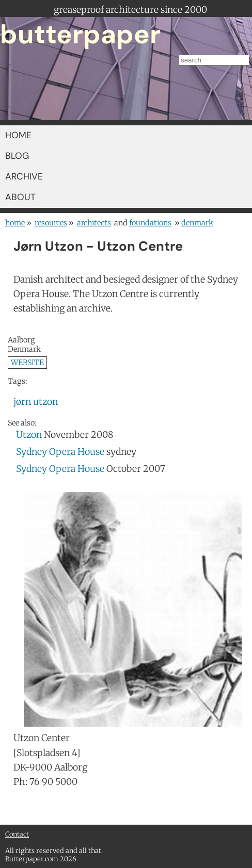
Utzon (29, 435)
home (15, 223)
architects (94, 223)
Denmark (197, 223)
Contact (17, 834)
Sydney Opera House (60, 452)
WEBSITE (27, 363)
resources (51, 223)
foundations (150, 223)
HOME (18, 135)
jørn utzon (36, 402)
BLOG (17, 156)
